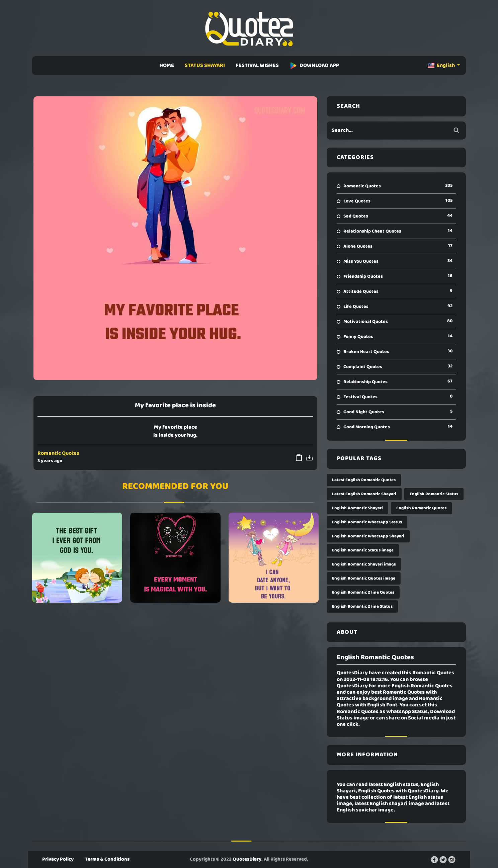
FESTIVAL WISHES (257, 66)
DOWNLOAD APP (314, 66)
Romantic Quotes (58, 453)
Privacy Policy (58, 859)
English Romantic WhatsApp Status (367, 522)
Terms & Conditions (107, 859)
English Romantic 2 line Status (362, 606)
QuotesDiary (247, 859)
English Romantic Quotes (421, 508)
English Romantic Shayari (357, 508)
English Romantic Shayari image (364, 564)
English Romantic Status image (363, 550)
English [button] (442, 66)
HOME (167, 66)
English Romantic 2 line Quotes (363, 592)
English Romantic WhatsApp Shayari (368, 536)
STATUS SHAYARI (205, 66)
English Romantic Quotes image (364, 578)
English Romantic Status (434, 494)
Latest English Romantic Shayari (364, 494)
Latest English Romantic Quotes (364, 480)
